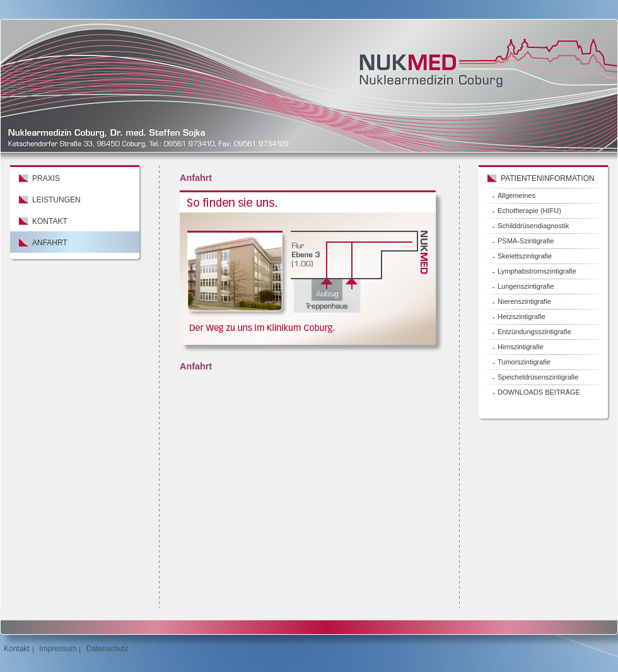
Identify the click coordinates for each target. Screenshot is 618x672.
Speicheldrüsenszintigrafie (538, 377)
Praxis (46, 178)
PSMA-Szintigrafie (526, 241)
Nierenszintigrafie (524, 301)
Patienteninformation (548, 178)
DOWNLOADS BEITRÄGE (539, 392)
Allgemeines (516, 195)
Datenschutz (108, 649)
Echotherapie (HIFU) (529, 211)
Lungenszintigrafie (526, 286)
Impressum (58, 649)
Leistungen (56, 200)
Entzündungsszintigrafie (534, 332)
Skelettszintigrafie (525, 256)
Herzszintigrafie (522, 316)
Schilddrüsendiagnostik (533, 226)
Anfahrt (50, 243)
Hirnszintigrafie (521, 347)
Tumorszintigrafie (524, 362)
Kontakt (50, 221)
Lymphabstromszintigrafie (537, 271)
